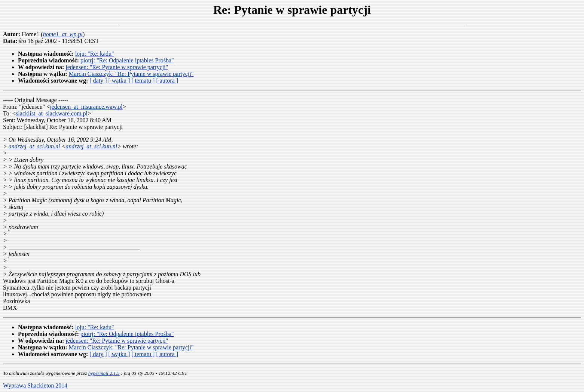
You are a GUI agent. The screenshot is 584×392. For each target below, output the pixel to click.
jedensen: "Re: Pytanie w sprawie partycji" (117, 67)
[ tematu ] (143, 81)
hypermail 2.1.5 (104, 373)
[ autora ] (167, 81)
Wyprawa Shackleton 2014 (35, 385)
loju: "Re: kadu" (95, 54)
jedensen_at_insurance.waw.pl (86, 107)
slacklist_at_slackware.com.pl (52, 113)
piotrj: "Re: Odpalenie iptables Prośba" (127, 60)
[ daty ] (98, 81)
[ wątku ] (119, 81)
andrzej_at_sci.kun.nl (34, 146)
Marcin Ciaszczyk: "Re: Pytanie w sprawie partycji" (131, 74)
